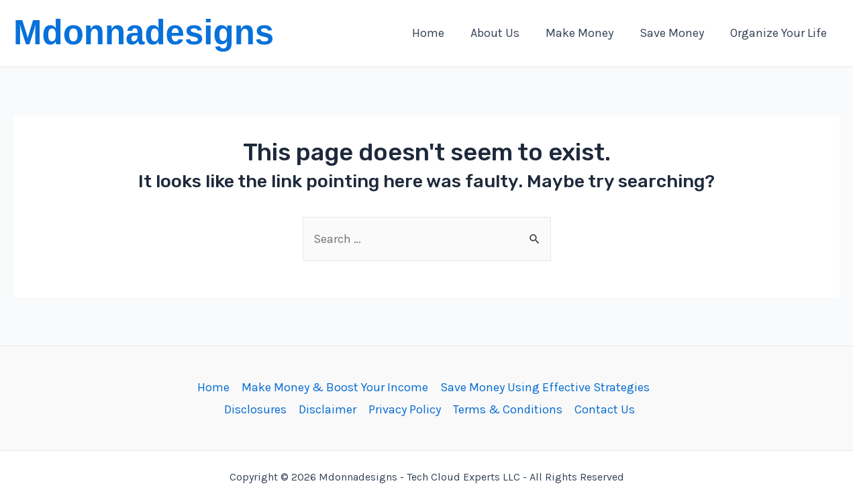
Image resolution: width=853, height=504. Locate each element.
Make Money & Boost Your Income (335, 387)
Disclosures (255, 409)
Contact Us (605, 409)
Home (213, 387)
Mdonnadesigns (144, 33)
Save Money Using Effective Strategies (545, 387)
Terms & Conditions (508, 409)
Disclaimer (328, 409)
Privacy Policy (405, 409)
